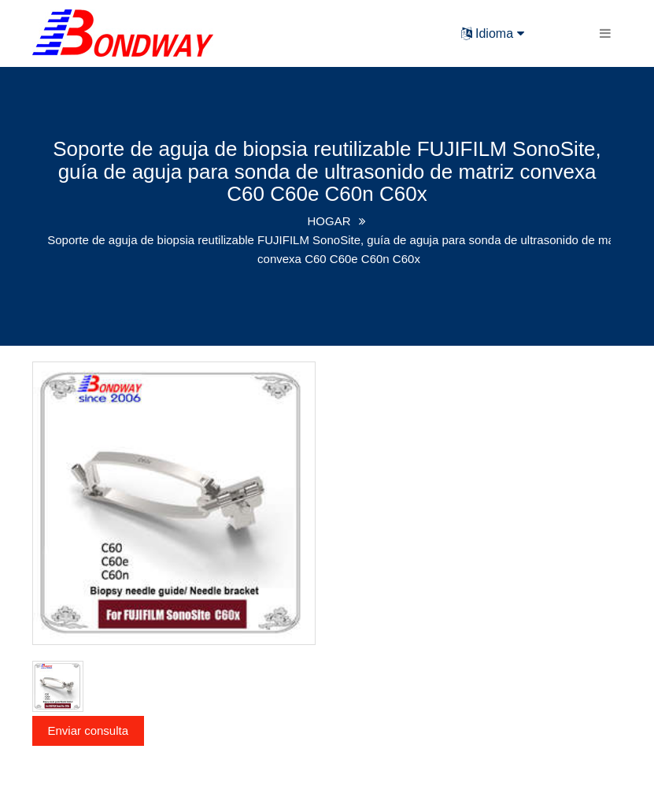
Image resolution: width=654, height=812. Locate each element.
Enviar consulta (89, 730)
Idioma (493, 33)
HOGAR (329, 221)
